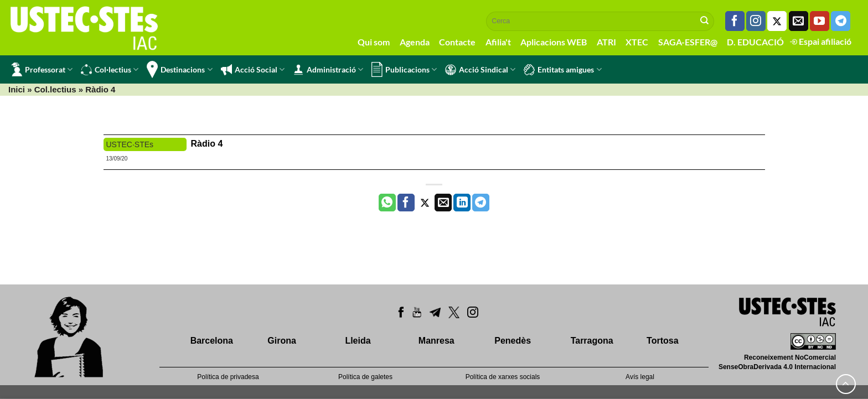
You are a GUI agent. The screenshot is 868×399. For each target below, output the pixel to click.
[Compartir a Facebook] (406, 203)
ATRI (606, 42)
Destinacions (179, 69)
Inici (17, 89)
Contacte (457, 42)
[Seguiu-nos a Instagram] (756, 21)
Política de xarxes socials (503, 377)
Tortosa (662, 341)
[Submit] (705, 21)
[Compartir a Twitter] (425, 203)
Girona (282, 341)
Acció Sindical (480, 70)
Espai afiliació (821, 41)
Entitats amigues (562, 70)
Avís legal (640, 377)
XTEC (637, 42)
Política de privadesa (228, 377)
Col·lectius (110, 70)
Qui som (374, 42)
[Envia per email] (443, 203)
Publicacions (404, 69)
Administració (328, 70)
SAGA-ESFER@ (688, 42)
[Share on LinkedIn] (462, 203)
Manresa (436, 341)
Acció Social (253, 70)
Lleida (358, 341)
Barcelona (212, 341)
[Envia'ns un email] (799, 21)
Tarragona (592, 341)
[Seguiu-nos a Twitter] (777, 21)
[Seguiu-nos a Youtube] (820, 21)
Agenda (415, 42)
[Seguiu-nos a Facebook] (735, 21)
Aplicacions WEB (554, 42)
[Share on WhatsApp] (387, 203)
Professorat (42, 69)
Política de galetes (365, 377)
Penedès (513, 341)
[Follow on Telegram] (841, 21)
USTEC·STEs (130, 144)
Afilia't (498, 42)
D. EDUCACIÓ (755, 42)
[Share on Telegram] (481, 203)
